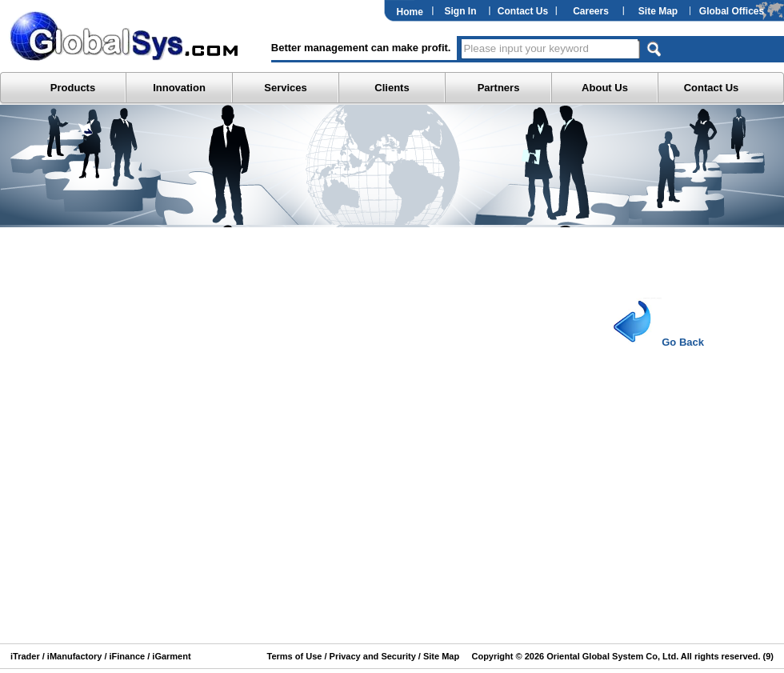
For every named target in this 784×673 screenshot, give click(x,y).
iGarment (170, 656)
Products (73, 88)
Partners (499, 88)
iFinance (126, 656)
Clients (392, 88)
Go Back (653, 342)
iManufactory (74, 656)
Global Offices (732, 11)
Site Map (658, 11)
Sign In (461, 11)
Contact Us (523, 11)
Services (286, 88)
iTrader (25, 656)
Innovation (179, 88)
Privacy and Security (373, 656)
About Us (605, 88)
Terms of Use (295, 656)
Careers (591, 11)
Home (410, 12)
